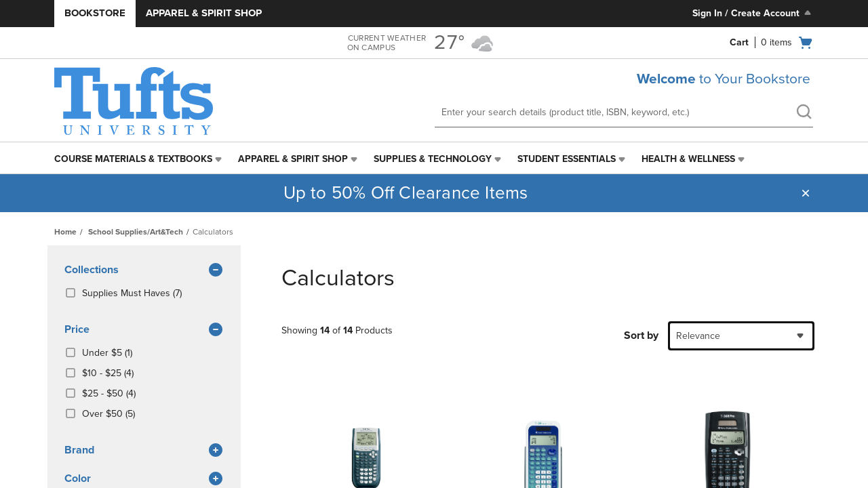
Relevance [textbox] (698, 336)
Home (65, 232)
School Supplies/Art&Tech (136, 232)
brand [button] (144, 451)
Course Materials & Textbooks (133, 159)
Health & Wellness (688, 159)
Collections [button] (144, 270)
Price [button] (144, 330)
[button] (806, 193)
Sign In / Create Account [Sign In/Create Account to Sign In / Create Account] (753, 13)
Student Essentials (567, 159)
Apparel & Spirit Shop (204, 13)
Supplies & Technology (433, 159)
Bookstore (95, 13)
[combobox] (741, 336)
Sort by (641, 335)
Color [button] (144, 479)
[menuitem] (139, 159)
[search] (804, 113)
